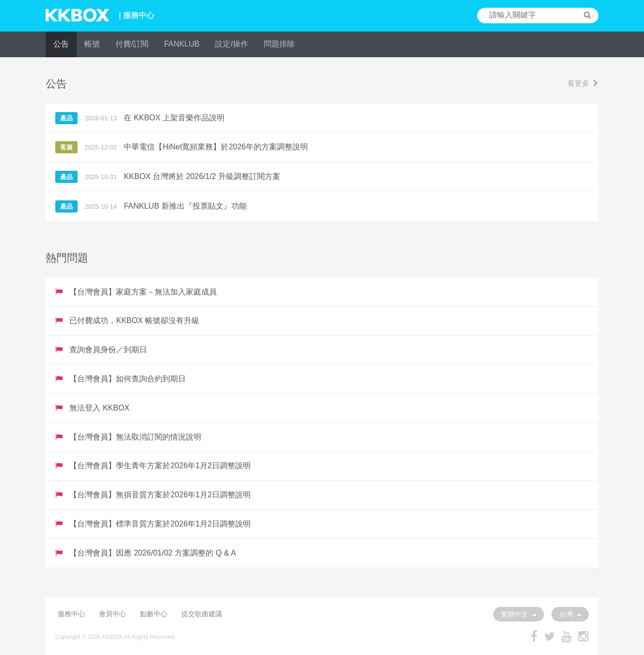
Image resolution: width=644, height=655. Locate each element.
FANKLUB (182, 44)
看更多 (583, 83)
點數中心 (154, 614)
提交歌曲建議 (202, 614)
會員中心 (113, 614)
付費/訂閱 (132, 44)
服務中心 (71, 614)
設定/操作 (231, 44)
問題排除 (279, 44)
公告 (61, 44)
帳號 (92, 44)
